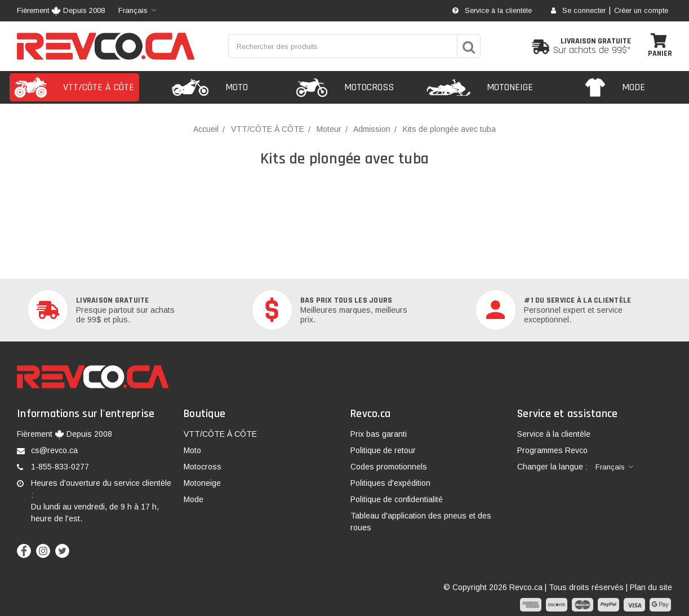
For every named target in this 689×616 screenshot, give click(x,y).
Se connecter (578, 11)
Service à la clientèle (492, 11)
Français (133, 10)
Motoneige (202, 483)
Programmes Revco (552, 450)
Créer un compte (641, 11)
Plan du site (651, 587)
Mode (194, 499)
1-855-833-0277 (60, 467)
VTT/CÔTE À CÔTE (220, 434)
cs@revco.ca (54, 450)
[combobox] (137, 11)
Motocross (203, 467)
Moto (192, 450)
